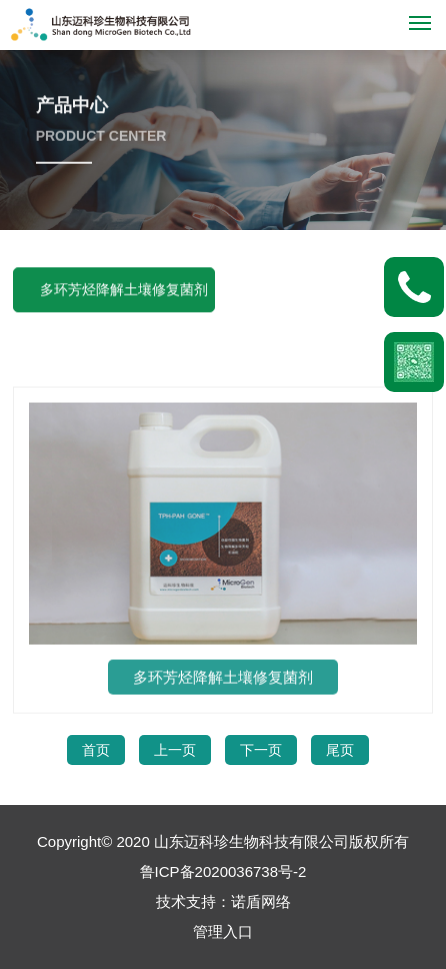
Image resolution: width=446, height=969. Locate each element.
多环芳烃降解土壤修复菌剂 (124, 291)
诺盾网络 (261, 901)
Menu (423, 14)
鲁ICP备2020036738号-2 (223, 871)
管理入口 (223, 931)
